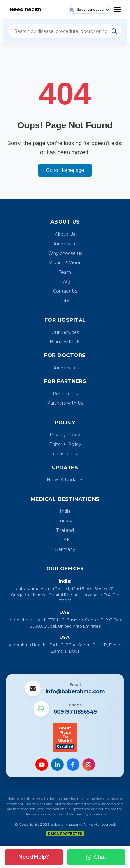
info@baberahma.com (75, 691)
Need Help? (34, 857)
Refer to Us (65, 394)
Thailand (65, 530)
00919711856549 (75, 712)
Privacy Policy (65, 435)
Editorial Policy (65, 444)
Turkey (65, 521)
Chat (96, 857)
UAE (65, 540)
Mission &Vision (65, 263)
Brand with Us (65, 342)
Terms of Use (65, 454)
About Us (65, 234)
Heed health (25, 10)
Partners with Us (65, 403)
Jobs (65, 301)
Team (65, 272)
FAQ (65, 282)
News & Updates (65, 480)
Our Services (65, 244)
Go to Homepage (65, 170)
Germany (65, 549)
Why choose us (65, 253)
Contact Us (65, 291)
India (65, 511)
